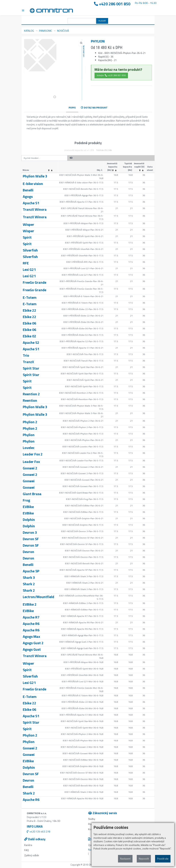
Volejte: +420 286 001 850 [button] (111, 75)
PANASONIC (46, 31)
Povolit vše (163, 859)
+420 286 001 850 (112, 4)
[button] (55, 97)
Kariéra (28, 845)
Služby (92, 819)
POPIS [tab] (72, 107)
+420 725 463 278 (38, 832)
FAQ (27, 850)
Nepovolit (144, 859)
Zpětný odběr (32, 855)
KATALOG (29, 31)
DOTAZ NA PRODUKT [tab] (94, 107)
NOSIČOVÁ (63, 31)
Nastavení (125, 859)
